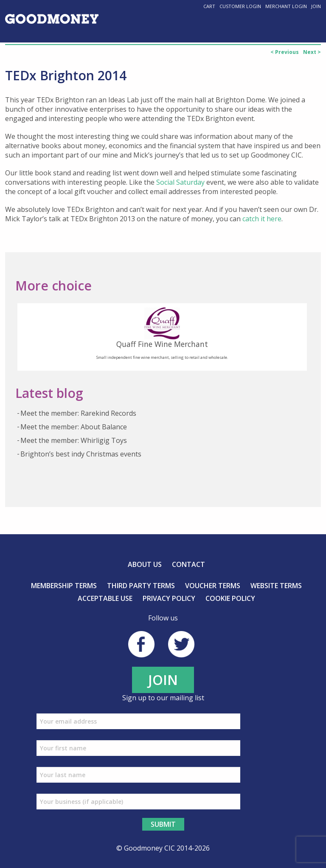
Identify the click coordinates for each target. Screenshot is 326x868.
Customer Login (240, 6)
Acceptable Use (105, 598)
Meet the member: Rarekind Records (78, 413)
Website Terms (276, 586)
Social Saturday (180, 182)
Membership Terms (64, 586)
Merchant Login (286, 6)
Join (316, 6)
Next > (312, 52)
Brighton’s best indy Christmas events (81, 454)
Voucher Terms (213, 586)
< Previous (285, 52)
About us (145, 564)
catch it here (262, 219)
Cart (209, 6)
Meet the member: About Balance (74, 427)
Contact (188, 564)
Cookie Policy (230, 598)
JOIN (163, 680)
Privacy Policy (169, 598)
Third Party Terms (141, 586)
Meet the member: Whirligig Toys (74, 440)
